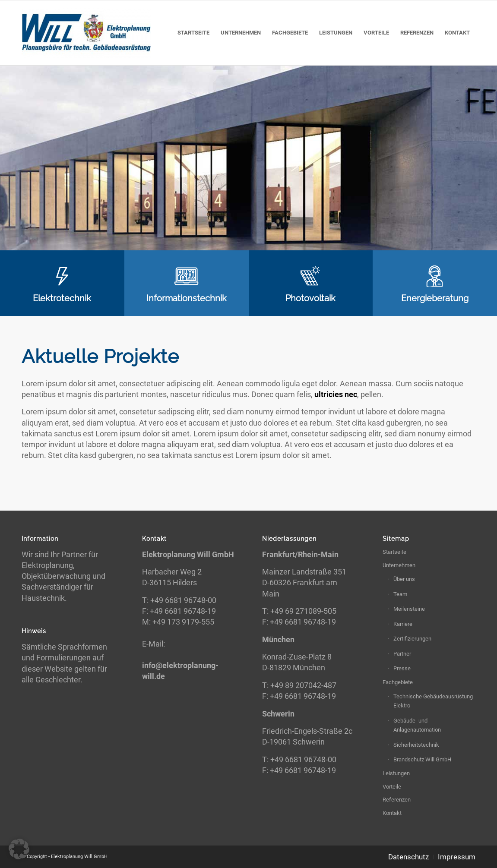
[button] (19, 849)
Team (400, 594)
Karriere (403, 624)
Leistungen (396, 773)
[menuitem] (193, 33)
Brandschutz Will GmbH (422, 759)
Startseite (394, 552)
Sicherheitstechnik (416, 745)
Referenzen (397, 800)
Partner (402, 654)
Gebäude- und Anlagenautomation (417, 725)
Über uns (404, 579)
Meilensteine (409, 609)
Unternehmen (399, 565)
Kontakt (392, 813)
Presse (402, 668)
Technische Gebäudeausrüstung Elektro (433, 701)
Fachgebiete (398, 682)
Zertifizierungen (412, 639)
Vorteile (392, 787)
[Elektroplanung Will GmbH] (86, 33)
